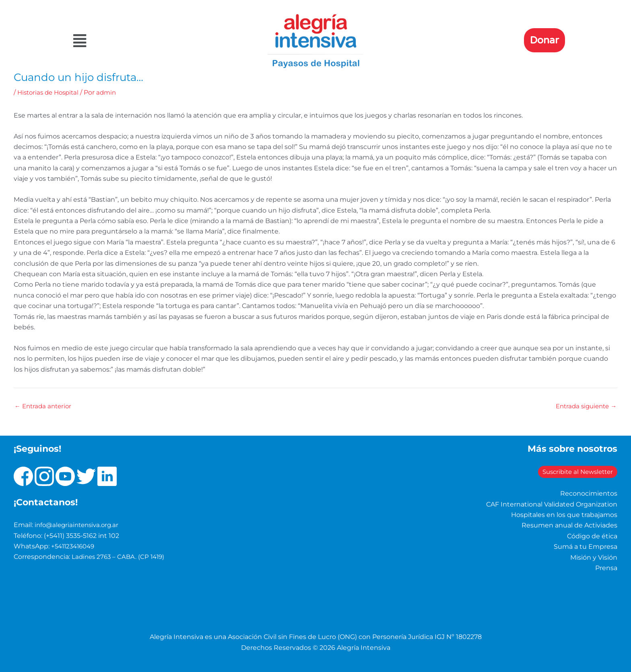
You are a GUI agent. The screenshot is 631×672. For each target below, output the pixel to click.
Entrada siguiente (584, 406)
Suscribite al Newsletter (563, 472)
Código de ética (592, 536)
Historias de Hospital (50, 92)
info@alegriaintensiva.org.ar (79, 525)
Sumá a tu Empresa (586, 547)
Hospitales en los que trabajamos (564, 515)
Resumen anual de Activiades (569, 525)
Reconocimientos (589, 493)
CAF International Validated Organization (552, 504)
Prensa (606, 568)
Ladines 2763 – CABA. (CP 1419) (120, 557)
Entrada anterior (45, 406)
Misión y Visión (594, 557)
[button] (148, 41)
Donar (544, 40)
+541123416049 (75, 546)
